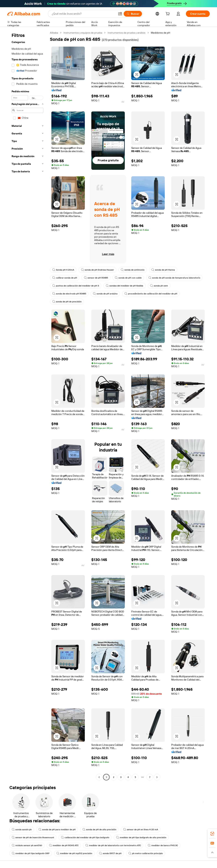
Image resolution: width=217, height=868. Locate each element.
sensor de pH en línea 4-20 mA (141, 830)
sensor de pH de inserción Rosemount (33, 837)
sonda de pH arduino (105, 294)
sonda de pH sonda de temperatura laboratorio (174, 278)
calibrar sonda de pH (65, 278)
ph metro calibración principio (146, 853)
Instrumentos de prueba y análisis (126, 33)
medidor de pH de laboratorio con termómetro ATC (113, 845)
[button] (120, 14)
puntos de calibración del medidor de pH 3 (76, 286)
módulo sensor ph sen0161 (27, 845)
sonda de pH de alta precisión (99, 830)
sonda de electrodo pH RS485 (69, 294)
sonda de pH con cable (128, 278)
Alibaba (54, 33)
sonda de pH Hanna (163, 270)
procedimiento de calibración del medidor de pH (151, 294)
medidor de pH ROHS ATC (64, 845)
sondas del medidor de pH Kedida (125, 286)
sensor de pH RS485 (96, 278)
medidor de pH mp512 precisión (74, 853)
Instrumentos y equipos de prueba (83, 33)
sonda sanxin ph (22, 830)
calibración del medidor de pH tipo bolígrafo (85, 837)
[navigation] (27, 405)
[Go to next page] (157, 777)
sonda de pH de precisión (67, 302)
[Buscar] (133, 14)
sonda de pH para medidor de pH (57, 830)
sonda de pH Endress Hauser (97, 270)
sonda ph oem (159, 286)
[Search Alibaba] (83, 14)
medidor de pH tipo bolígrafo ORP (31, 853)
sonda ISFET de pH (110, 853)
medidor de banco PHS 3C (163, 845)
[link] (212, 834)
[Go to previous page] (99, 777)
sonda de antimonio (133, 270)
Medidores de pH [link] (160, 33)
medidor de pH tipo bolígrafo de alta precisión (141, 837)
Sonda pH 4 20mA (63, 270)
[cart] (168, 14)
